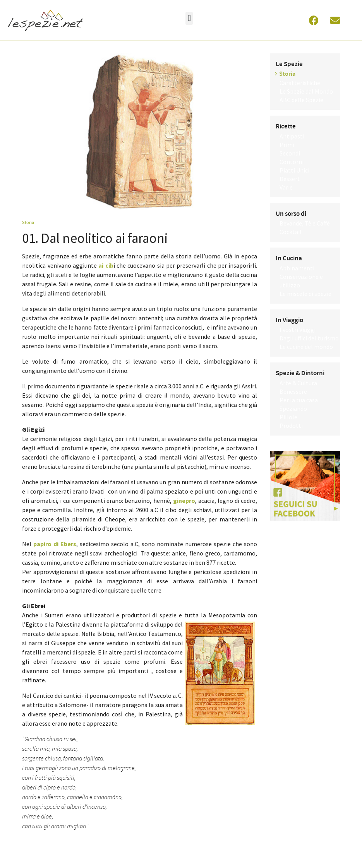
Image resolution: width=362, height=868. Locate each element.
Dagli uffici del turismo (309, 338)
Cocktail (291, 232)
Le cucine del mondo (306, 347)
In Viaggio (289, 320)
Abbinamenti (297, 268)
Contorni (292, 162)
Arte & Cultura (298, 383)
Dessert (290, 179)
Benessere (293, 391)
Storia (28, 222)
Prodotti (291, 425)
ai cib (106, 265)
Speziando (293, 408)
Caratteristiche (300, 83)
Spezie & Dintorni (300, 373)
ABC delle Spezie (301, 100)
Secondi (290, 153)
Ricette (286, 126)
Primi (287, 145)
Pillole (288, 417)
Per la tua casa (299, 400)
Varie (286, 187)
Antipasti (292, 136)
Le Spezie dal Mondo (306, 91)
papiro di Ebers (55, 544)
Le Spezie (289, 64)
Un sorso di (291, 214)
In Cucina (289, 258)
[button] (189, 18)
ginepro (184, 501)
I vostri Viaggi (298, 330)
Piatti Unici (294, 170)
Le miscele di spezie (305, 294)
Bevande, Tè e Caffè (305, 223)
